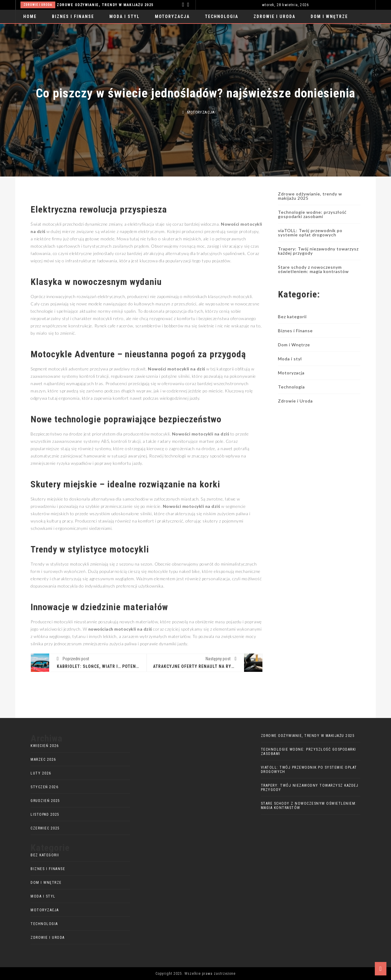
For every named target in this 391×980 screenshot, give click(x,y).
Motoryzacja (172, 16)
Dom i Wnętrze (329, 16)
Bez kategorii (292, 317)
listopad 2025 (45, 814)
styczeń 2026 (44, 787)
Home (30, 16)
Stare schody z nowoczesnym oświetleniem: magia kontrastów (313, 269)
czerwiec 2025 (45, 828)
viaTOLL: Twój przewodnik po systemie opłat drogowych (310, 233)
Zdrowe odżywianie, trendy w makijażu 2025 (105, 5)
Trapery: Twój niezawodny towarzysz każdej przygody (318, 251)
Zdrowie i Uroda (38, 5)
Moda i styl (124, 16)
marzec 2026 (43, 760)
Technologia (222, 16)
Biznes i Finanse (73, 16)
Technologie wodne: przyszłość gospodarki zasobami (312, 214)
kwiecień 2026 (45, 746)
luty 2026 (41, 773)
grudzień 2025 (45, 801)
